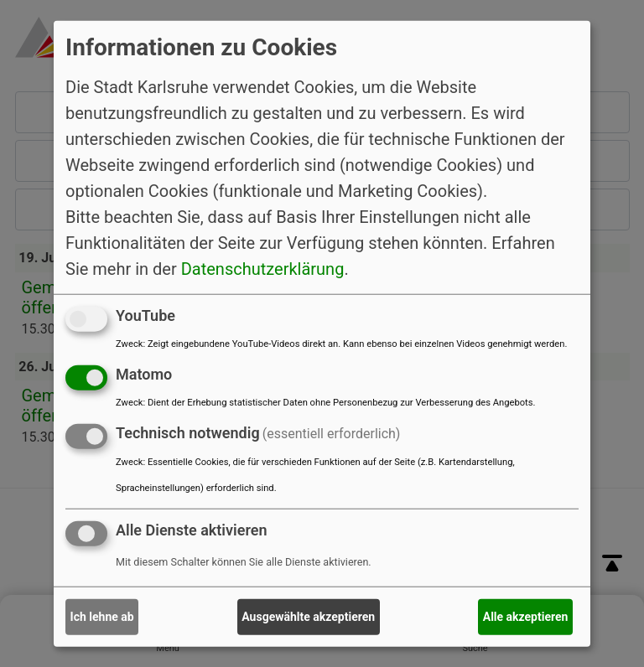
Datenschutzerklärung (263, 269)
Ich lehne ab (102, 617)
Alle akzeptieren (526, 617)
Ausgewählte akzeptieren (308, 617)
